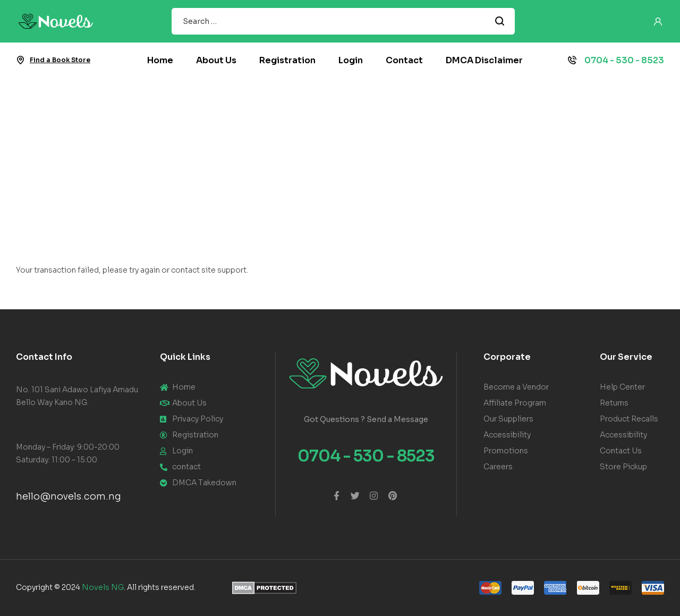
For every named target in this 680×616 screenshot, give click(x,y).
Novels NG (103, 587)
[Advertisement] (340, 158)
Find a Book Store (60, 60)
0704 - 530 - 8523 (624, 60)
